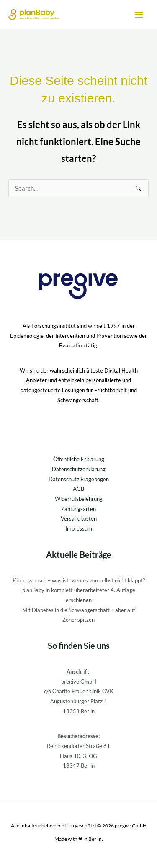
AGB (78, 489)
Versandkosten (79, 518)
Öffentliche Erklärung (79, 459)
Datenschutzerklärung (79, 469)
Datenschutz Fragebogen (79, 479)
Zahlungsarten (78, 509)
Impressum (79, 528)
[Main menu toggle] (139, 15)
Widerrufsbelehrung (79, 499)
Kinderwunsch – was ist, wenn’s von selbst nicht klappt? (79, 580)
